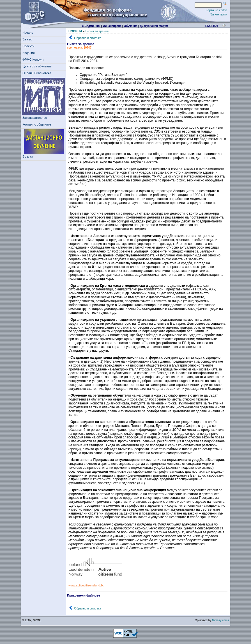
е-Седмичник (91, 26)
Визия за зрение (97, 31)
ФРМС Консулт (34, 60)
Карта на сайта (216, 10)
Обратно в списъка (88, 38)
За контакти (219, 14)
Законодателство (35, 118)
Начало (28, 33)
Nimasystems (220, 620)
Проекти (29, 46)
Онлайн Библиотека (37, 73)
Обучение (131, 26)
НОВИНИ (75, 31)
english (211, 26)
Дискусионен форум (154, 26)
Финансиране (112, 26)
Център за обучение (38, 66)
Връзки (28, 156)
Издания (29, 53)
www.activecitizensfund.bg (86, 585)
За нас (28, 39)
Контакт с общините (37, 124)
